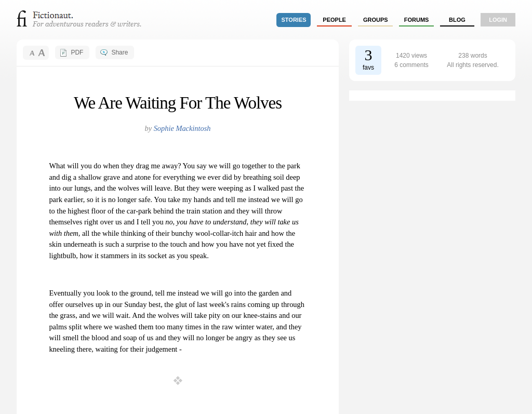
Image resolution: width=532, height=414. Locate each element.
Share (119, 52)
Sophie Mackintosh (182, 128)
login (498, 20)
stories (294, 20)
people (334, 20)
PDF (77, 52)
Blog (457, 20)
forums (417, 20)
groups (376, 20)
